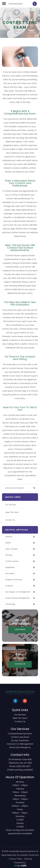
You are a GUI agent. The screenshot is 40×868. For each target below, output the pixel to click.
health (8, 543)
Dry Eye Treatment (20, 740)
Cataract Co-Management (20, 744)
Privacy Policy (16, 859)
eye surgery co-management (18, 592)
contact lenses (12, 561)
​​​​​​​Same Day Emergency (20, 747)
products (9, 586)
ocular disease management (18, 598)
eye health (10, 573)
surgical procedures (14, 580)
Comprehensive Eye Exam (20, 734)
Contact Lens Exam (20, 737)
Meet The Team (12, 512)
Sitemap (28, 859)
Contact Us (10, 520)
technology (10, 604)
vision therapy (12, 549)
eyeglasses (10, 567)
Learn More (20, 629)
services (9, 555)
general (9, 537)
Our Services (11, 505)
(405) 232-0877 (23, 766)
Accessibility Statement (28, 855)
